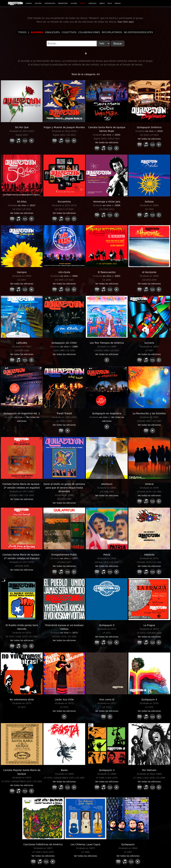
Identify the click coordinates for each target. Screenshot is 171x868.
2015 (32, 205)
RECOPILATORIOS (112, 32)
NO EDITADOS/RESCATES (138, 32)
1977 (75, 558)
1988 (75, 347)
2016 (160, 131)
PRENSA (118, 3)
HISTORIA (38, 3)
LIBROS (102, 3)
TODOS (22, 32)
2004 (75, 276)
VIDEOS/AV (93, 3)
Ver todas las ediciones (107, 143)
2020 (117, 135)
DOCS (110, 3)
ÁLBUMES (37, 32)
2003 (117, 276)
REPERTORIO (63, 3)
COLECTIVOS (69, 32)
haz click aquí (126, 22)
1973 (75, 633)
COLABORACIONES (89, 32)
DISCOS (83, 3)
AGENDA (29, 3)
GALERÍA (74, 3)
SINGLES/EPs (53, 32)
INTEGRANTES (50, 3)
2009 (117, 205)
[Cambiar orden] (86, 53)
